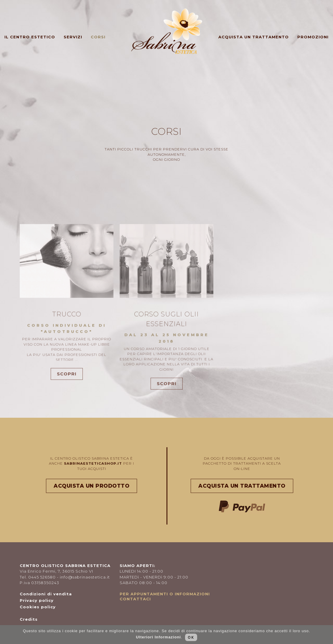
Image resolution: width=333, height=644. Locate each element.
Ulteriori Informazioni (158, 637)
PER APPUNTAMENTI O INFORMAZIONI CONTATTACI (165, 596)
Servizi (73, 37)
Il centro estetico (30, 37)
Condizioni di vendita (46, 594)
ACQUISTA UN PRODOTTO (92, 486)
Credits (29, 619)
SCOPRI (67, 383)
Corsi (98, 37)
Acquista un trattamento (254, 37)
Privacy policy (37, 600)
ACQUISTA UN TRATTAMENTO (242, 486)
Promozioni (313, 37)
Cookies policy (38, 607)
